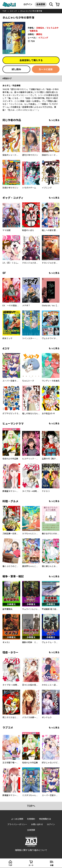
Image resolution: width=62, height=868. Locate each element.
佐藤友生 (34, 31)
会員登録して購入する (31, 60)
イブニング (43, 38)
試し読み (16, 69)
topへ (31, 806)
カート (31, 865)
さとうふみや (53, 28)
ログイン (28, 4)
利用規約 (31, 819)
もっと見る (54, 120)
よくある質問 (17, 819)
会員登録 (41, 4)
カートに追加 (46, 69)
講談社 (39, 34)
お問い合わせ (37, 824)
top (4, 11)
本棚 (52, 865)
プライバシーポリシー (17, 824)
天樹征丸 (40, 28)
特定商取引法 (45, 819)
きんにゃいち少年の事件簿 (31, 11)
